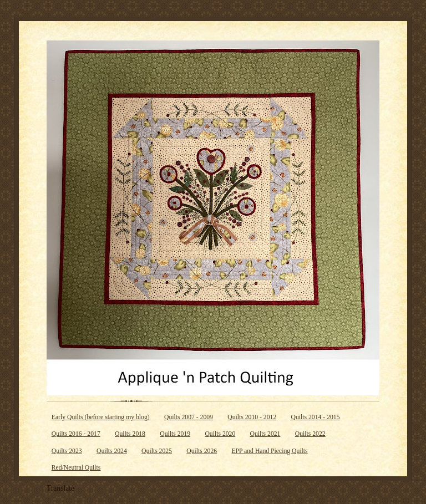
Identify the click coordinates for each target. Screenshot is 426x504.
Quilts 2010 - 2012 (252, 417)
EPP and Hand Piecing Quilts (269, 451)
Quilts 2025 (157, 451)
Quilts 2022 (310, 434)
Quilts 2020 (220, 434)
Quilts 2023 (67, 451)
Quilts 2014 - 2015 (316, 417)
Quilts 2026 (202, 451)
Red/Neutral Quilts (76, 468)
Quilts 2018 (130, 434)
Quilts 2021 (265, 434)
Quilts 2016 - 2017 (76, 434)
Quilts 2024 (112, 451)
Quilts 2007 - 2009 (189, 417)
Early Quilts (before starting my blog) (101, 417)
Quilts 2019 (175, 434)
